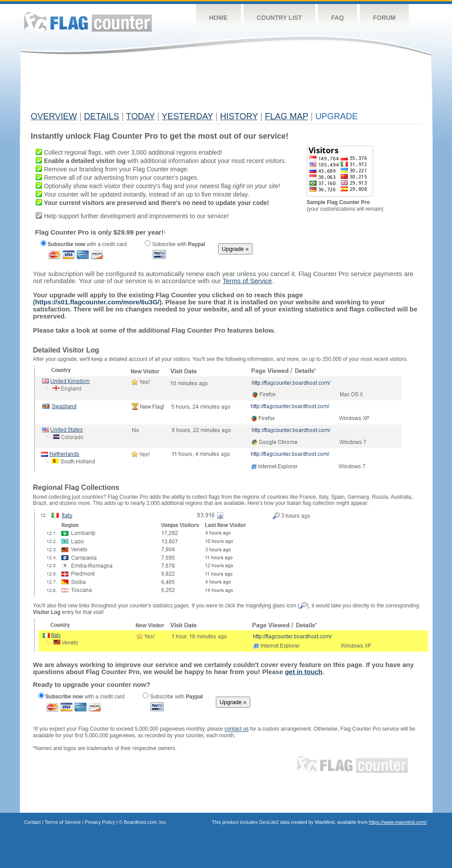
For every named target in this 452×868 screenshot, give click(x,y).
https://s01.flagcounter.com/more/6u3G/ (98, 302)
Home (218, 18)
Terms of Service (63, 822)
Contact (33, 822)
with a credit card (84, 244)
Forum (384, 18)
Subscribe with (175, 244)
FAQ (337, 18)
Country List (280, 18)
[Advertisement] (192, 87)
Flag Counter (88, 22)
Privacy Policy (100, 822)
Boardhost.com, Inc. (146, 822)
